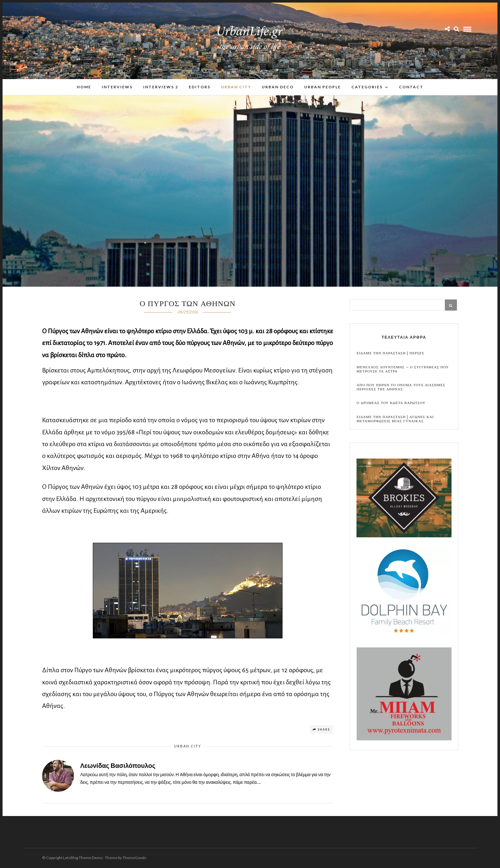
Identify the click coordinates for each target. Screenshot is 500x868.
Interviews (117, 87)
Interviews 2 (161, 87)
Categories (367, 87)
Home (84, 87)
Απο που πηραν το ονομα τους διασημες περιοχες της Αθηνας (401, 387)
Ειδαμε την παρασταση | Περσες (390, 353)
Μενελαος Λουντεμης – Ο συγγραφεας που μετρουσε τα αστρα (403, 370)
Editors (200, 87)
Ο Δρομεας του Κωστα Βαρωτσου (391, 403)
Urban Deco (278, 87)
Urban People (323, 87)
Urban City (236, 87)
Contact (411, 87)
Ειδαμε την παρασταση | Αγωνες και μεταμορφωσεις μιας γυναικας (395, 419)
